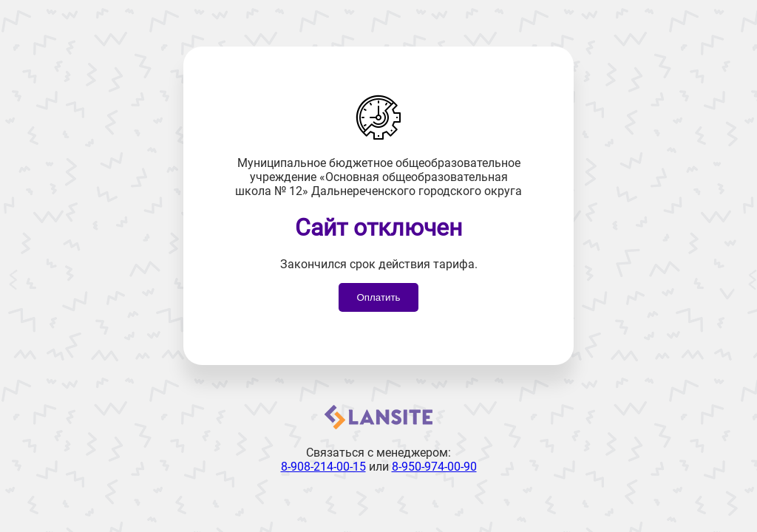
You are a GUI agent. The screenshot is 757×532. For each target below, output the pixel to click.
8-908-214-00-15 (323, 467)
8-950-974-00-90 (434, 467)
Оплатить (378, 297)
